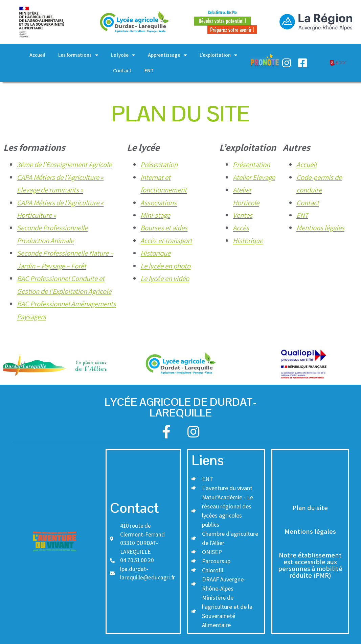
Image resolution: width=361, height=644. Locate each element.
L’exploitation (218, 55)
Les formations (78, 55)
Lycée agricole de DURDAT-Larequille (181, 407)
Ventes (243, 215)
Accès (241, 228)
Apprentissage (167, 55)
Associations (159, 203)
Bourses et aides (164, 228)
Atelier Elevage (254, 177)
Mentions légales (320, 228)
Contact (122, 70)
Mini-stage (155, 215)
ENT (149, 70)
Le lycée (123, 55)
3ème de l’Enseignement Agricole (64, 164)
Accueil (37, 55)
